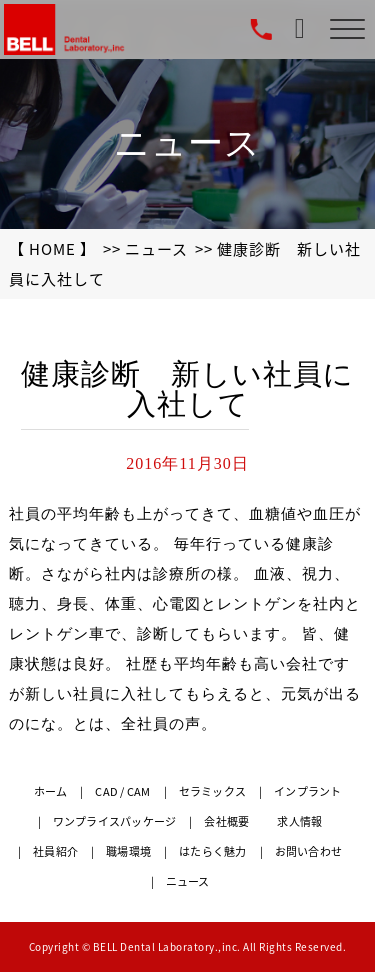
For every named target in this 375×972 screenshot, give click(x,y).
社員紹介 (55, 851)
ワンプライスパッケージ (115, 821)
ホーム (51, 791)
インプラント (308, 791)
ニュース (156, 249)
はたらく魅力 (213, 851)
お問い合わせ (309, 851)
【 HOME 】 (52, 249)
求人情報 (299, 821)
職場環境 (128, 851)
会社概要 (226, 821)
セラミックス (213, 791)
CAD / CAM (122, 791)
